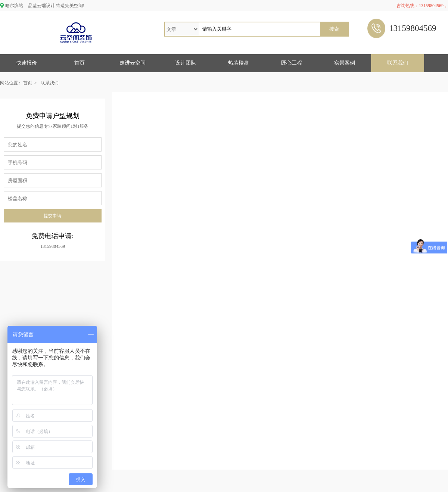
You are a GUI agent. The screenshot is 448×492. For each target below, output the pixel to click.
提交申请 (53, 216)
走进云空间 (133, 63)
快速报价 (27, 63)
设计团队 (186, 63)
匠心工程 (292, 63)
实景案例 (345, 63)
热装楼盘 (239, 63)
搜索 (334, 29)
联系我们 (398, 63)
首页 (80, 63)
